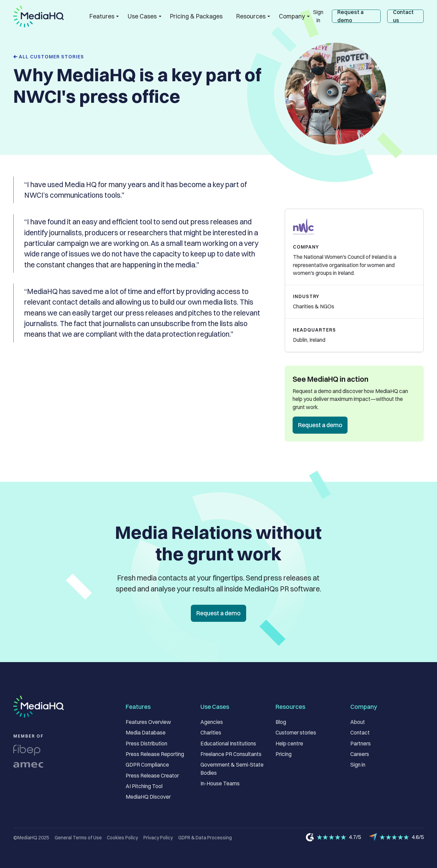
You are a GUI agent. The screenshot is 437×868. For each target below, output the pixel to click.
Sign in (318, 16)
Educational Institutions (228, 744)
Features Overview (148, 722)
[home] (39, 16)
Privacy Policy (158, 838)
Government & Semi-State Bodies (232, 769)
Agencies (212, 722)
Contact (360, 733)
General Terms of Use (78, 838)
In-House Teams (220, 783)
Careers (360, 754)
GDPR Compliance (147, 765)
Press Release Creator (152, 776)
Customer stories (296, 733)
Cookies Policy (122, 838)
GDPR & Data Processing (205, 838)
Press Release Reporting (155, 754)
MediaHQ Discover (148, 797)
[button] (102, 16)
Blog (281, 722)
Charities (211, 733)
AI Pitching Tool (144, 786)
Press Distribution (146, 744)
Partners (361, 744)
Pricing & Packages (196, 16)
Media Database (146, 733)
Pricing (284, 754)
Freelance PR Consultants (231, 754)
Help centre (289, 744)
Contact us (403, 16)
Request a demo (350, 16)
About (358, 722)
